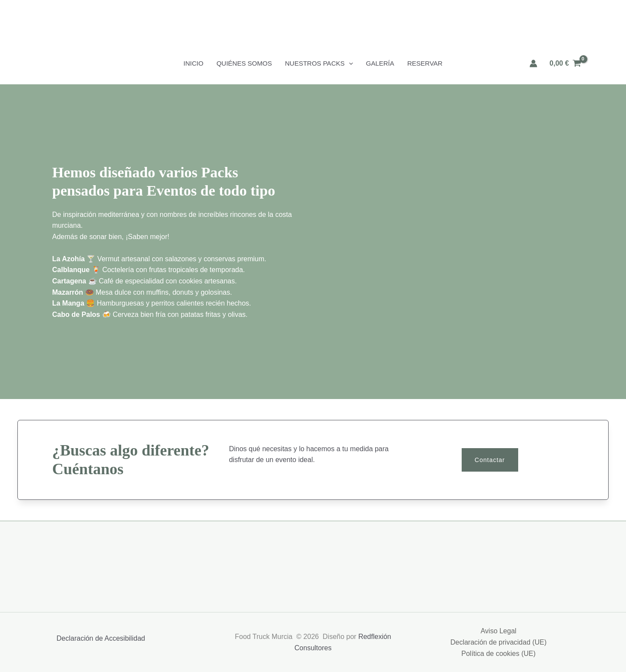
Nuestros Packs (319, 63)
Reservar (425, 63)
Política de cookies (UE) (498, 654)
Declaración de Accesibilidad (101, 638)
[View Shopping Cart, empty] (565, 63)
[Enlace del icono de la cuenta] (533, 63)
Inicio (193, 63)
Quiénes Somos (244, 63)
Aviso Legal (498, 631)
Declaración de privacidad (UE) (498, 642)
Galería (380, 63)
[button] (349, 63)
